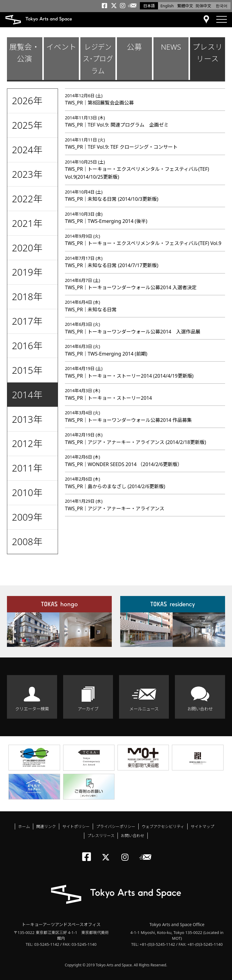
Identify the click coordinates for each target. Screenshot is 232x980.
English (167, 6)
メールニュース (144, 709)
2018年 (27, 296)
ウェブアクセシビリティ (163, 826)
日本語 (149, 6)
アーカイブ (88, 709)
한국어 (222, 6)
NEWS (171, 47)
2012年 (27, 443)
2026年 (27, 101)
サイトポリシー (76, 826)
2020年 (27, 248)
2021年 (27, 223)
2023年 (27, 174)
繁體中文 (185, 6)
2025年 (27, 125)
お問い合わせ (200, 709)
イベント (61, 47)
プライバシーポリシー (116, 826)
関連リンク (46, 826)
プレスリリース (208, 53)
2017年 (27, 321)
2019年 (27, 272)
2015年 (27, 370)
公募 (134, 47)
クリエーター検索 (32, 709)
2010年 (27, 492)
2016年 (27, 346)
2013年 (27, 419)
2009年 (27, 517)
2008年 (27, 541)
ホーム (24, 826)
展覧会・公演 (24, 53)
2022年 (27, 199)
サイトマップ (202, 826)
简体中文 (203, 6)
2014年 (27, 395)
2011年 (27, 468)
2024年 (27, 150)
